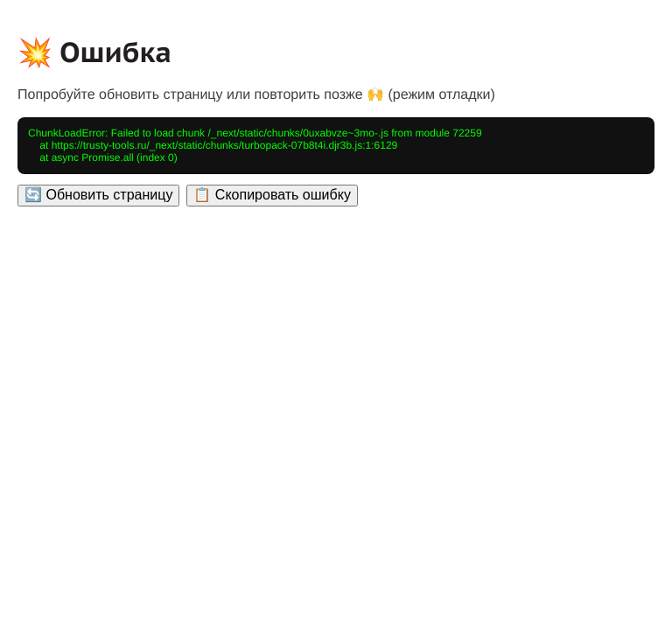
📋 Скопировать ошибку (272, 195)
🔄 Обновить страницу (98, 195)
